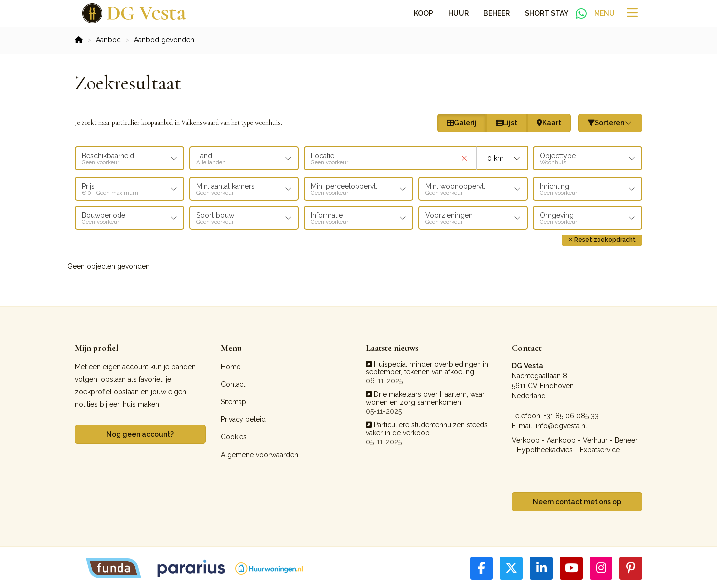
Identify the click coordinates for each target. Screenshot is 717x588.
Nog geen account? (140, 433)
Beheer (497, 13)
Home (231, 365)
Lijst (507, 123)
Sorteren (610, 123)
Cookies (234, 435)
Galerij (462, 123)
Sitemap (234, 400)
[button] (602, 239)
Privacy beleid (243, 418)
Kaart (549, 123)
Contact (233, 383)
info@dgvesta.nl (561, 424)
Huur (458, 13)
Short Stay (546, 13)
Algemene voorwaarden (259, 453)
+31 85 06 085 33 (571, 414)
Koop (423, 13)
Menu (604, 13)
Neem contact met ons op (577, 500)
